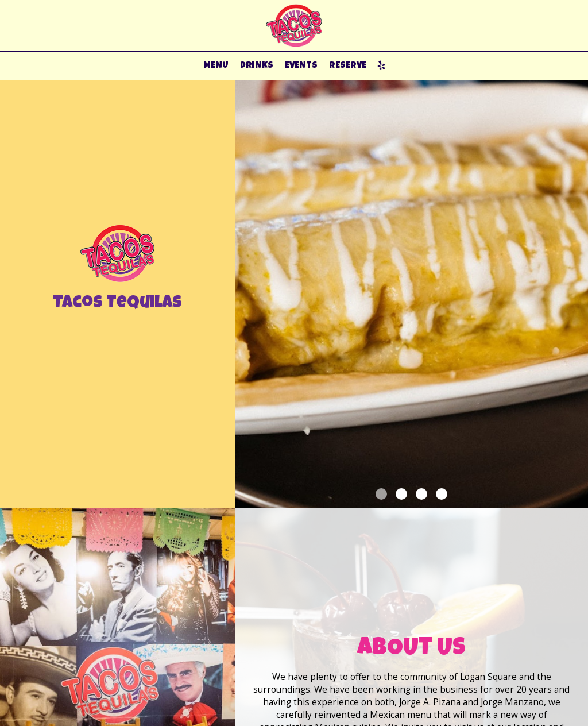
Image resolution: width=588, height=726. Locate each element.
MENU (216, 66)
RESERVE (348, 66)
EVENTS (301, 66)
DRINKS (257, 66)
